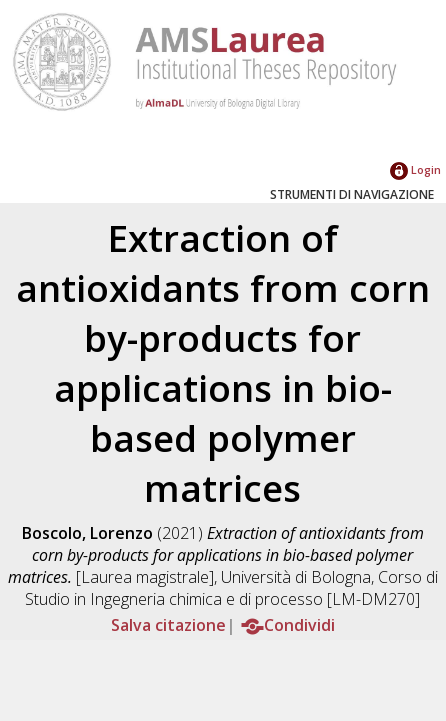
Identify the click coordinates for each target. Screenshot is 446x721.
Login (415, 169)
